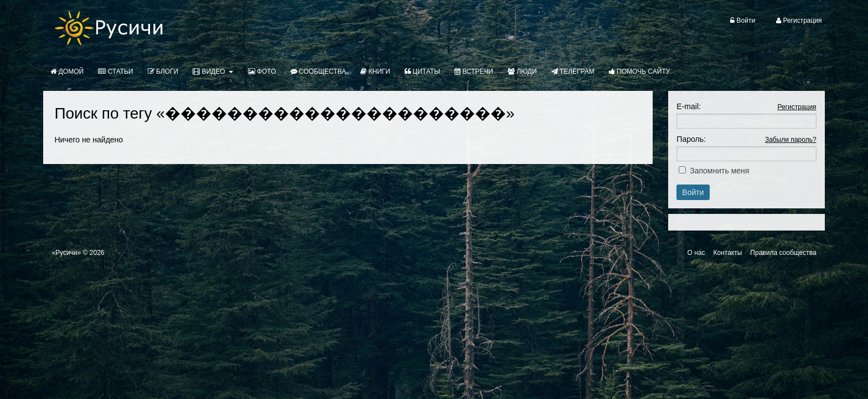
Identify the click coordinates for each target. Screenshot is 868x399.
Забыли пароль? (791, 140)
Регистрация (797, 107)
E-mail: (689, 106)
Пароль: (691, 139)
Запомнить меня (719, 171)
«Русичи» (66, 253)
